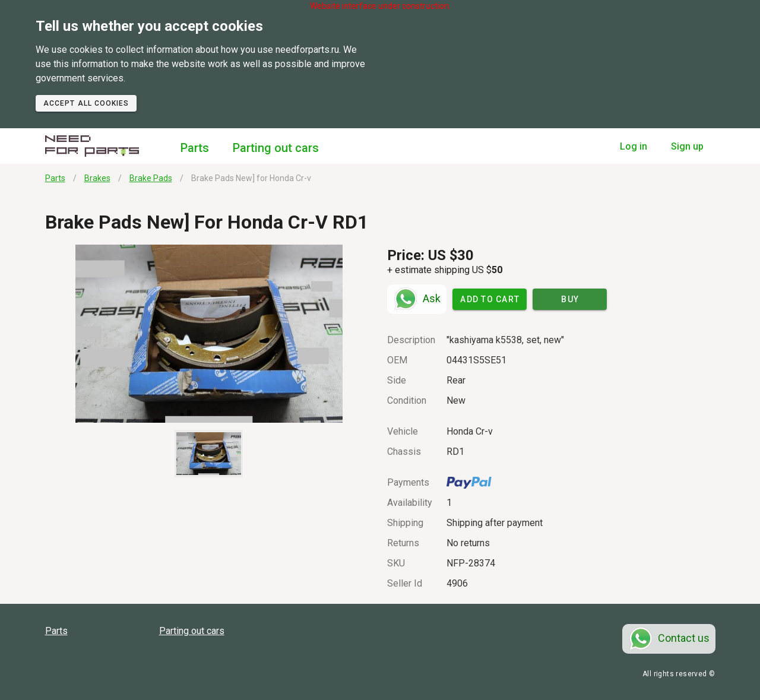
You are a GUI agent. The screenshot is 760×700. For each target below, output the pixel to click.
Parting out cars (276, 148)
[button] (209, 334)
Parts (195, 148)
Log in (634, 146)
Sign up (687, 146)
